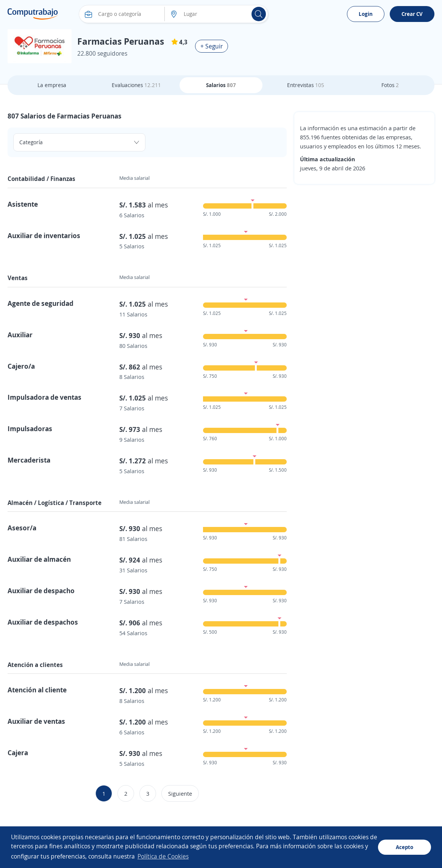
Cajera (18, 753)
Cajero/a (21, 366)
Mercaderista (29, 460)
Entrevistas (306, 85)
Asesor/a (22, 528)
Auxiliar (20, 335)
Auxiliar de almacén (39, 559)
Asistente (23, 204)
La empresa (52, 85)
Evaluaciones (136, 85)
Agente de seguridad (41, 303)
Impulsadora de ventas (45, 397)
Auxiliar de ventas (36, 721)
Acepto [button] (405, 847)
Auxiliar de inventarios (44, 235)
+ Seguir (212, 46)
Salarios (221, 85)
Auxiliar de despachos (43, 622)
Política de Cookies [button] (163, 856)
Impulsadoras (30, 429)
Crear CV (412, 14)
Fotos (390, 85)
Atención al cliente (37, 690)
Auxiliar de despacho (41, 591)
